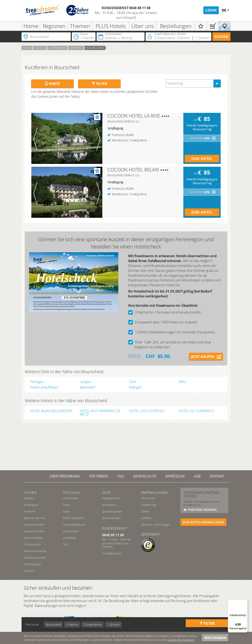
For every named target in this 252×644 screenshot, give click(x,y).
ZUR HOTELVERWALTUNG (203, 522)
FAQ (121, 476)
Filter (99, 84)
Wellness (29, 498)
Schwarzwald (71, 531)
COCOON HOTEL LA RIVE (134, 116)
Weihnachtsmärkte (35, 551)
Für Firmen (99, 476)
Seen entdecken (33, 538)
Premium (29, 571)
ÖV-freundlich (32, 544)
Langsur (85, 382)
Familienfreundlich (35, 558)
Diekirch (76, 48)
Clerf (133, 382)
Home (31, 26)
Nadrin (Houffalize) (44, 387)
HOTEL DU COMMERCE (196, 411)
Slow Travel (148, 498)
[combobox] (193, 83)
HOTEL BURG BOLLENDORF (51, 411)
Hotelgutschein (111, 498)
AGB (197, 476)
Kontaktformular (112, 553)
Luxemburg (58, 48)
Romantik (29, 511)
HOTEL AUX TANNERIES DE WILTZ (100, 413)
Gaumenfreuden (34, 531)
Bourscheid (95, 48)
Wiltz (182, 382)
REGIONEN (71, 493)
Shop (106, 493)
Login (211, 10)
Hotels (40, 48)
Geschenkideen (112, 518)
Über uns (143, 26)
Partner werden (202, 510)
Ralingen (136, 387)
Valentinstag (149, 505)
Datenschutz (145, 476)
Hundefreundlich (34, 525)
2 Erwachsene (93, 625)
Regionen (54, 26)
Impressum (175, 476)
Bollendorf (88, 387)
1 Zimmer (113, 625)
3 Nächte (72, 625)
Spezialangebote (112, 511)
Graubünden (71, 498)
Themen (80, 26)
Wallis (66, 511)
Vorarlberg (69, 538)
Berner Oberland (73, 518)
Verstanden (215, 638)
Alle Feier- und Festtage (155, 525)
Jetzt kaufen (203, 357)
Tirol (66, 544)
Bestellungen (176, 26)
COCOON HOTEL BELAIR (133, 169)
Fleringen (37, 382)
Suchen (221, 37)
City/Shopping (32, 564)
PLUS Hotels (111, 26)
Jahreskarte (109, 505)
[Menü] (245, 602)
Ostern (145, 511)
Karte (52, 84)
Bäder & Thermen (34, 518)
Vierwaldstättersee (74, 525)
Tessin (67, 505)
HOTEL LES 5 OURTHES (147, 411)
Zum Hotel (202, 159)
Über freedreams (65, 476)
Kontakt (217, 476)
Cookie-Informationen (181, 640)
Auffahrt (146, 518)
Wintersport (31, 505)
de (224, 10)
